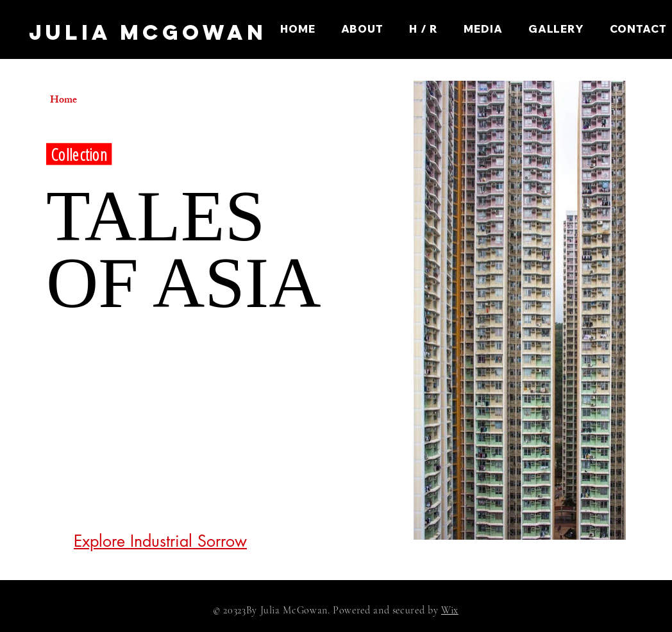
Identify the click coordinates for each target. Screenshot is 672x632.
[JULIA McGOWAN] (148, 33)
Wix (450, 610)
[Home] (96, 101)
